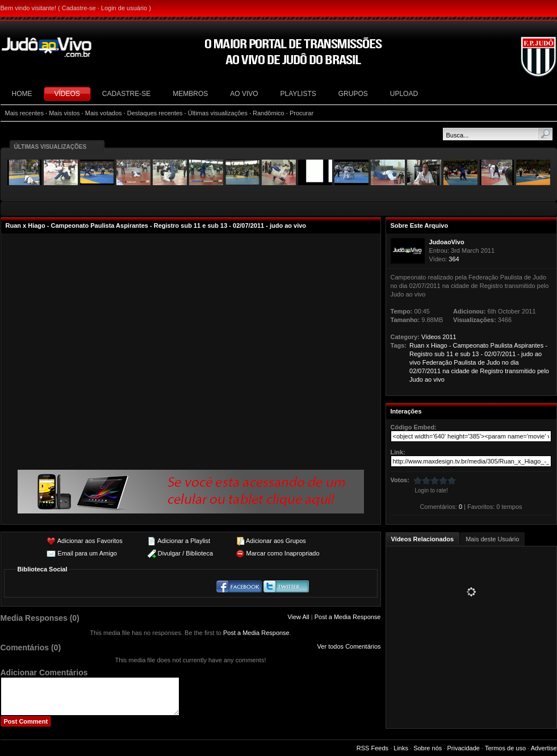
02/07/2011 (500, 354)
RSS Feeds (372, 748)
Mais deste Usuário (492, 539)
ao (538, 354)
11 (450, 354)
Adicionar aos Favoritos (90, 541)
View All (298, 617)
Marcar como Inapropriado (283, 553)
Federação (437, 362)
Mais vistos (64, 113)
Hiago (439, 345)
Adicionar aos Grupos (276, 541)
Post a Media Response (348, 617)
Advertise (544, 748)
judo (527, 354)
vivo (415, 362)
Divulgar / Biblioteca (185, 553)
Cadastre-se (79, 8)
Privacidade (463, 748)
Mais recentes (24, 113)
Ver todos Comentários (349, 646)
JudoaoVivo (447, 242)
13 (475, 354)
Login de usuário (124, 8)
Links (401, 748)
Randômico (269, 113)
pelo (543, 371)
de (481, 362)
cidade (460, 371)
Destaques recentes (155, 113)
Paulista (502, 345)
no (505, 362)
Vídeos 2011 (439, 337)
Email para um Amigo (87, 553)
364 (454, 259)
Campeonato (471, 345)
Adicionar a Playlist (184, 541)
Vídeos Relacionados (423, 539)
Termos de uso (505, 748)
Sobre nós (428, 748)
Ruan (417, 345)
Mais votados (104, 113)
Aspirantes (529, 345)
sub (439, 354)
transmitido (520, 371)
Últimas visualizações (218, 113)
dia (515, 362)
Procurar (301, 113)
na (446, 371)
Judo (493, 362)
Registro (421, 354)
